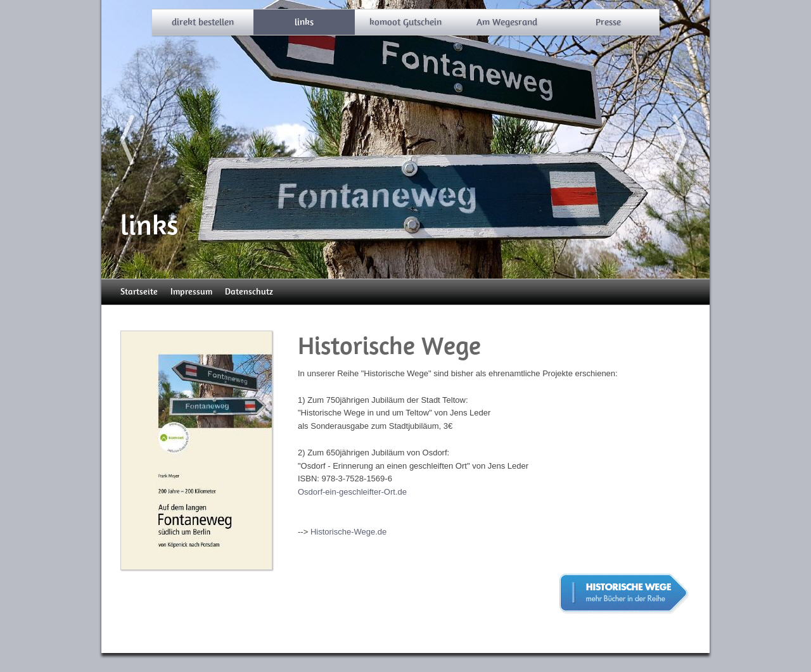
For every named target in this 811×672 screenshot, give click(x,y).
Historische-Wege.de (348, 532)
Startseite (139, 292)
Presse (608, 22)
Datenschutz (249, 292)
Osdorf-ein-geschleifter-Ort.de (352, 492)
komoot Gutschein (405, 22)
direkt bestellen (203, 22)
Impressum (191, 292)
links (304, 22)
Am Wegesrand (507, 22)
